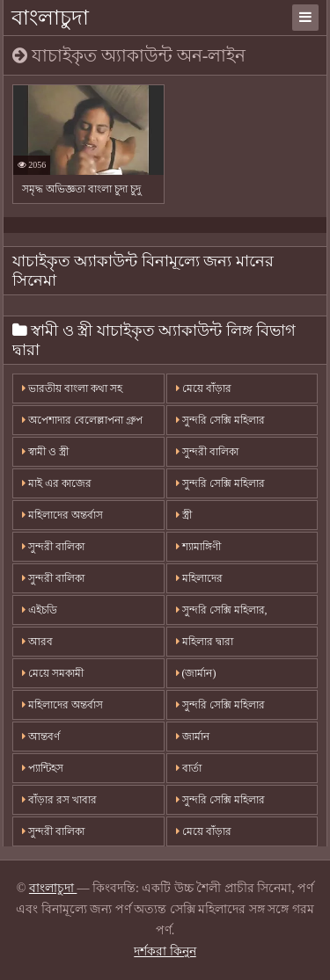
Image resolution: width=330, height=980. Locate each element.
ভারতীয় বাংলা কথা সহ (72, 388)
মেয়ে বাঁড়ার (204, 388)
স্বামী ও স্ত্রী (45, 452)
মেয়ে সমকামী (53, 673)
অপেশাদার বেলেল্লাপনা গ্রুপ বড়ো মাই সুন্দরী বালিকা (82, 425)
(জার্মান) (196, 673)
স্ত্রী (184, 515)
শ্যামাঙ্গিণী (198, 547)
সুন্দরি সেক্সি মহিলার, (222, 610)
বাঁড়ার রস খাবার (59, 800)
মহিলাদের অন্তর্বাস (62, 515)
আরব (37, 642)
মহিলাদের (199, 578)
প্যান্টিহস (43, 768)
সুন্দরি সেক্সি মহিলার (220, 420)
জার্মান (193, 737)
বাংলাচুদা (50, 18)
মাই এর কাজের (57, 483)
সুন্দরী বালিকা (207, 452)
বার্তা (189, 768)
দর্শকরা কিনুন (165, 951)
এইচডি (40, 610)
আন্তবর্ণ (41, 737)
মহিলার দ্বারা (205, 642)
